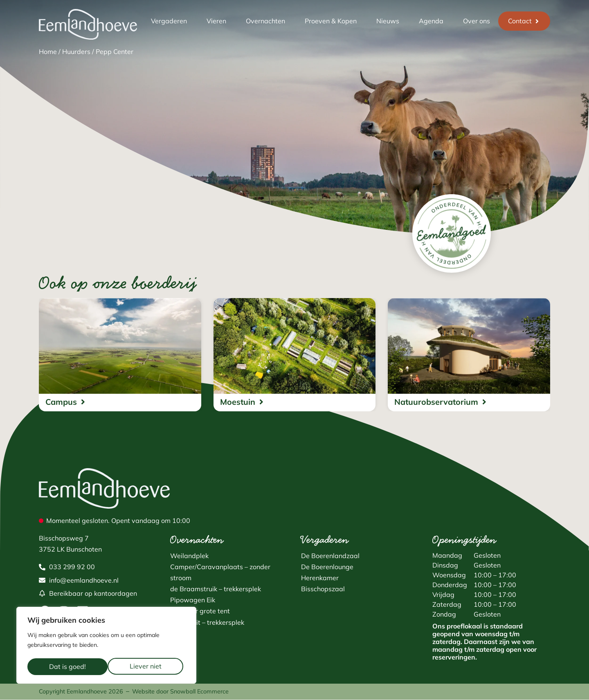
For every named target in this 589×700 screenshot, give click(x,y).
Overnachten (265, 21)
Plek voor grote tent (200, 611)
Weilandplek (189, 556)
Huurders (76, 52)
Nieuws (388, 21)
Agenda (431, 21)
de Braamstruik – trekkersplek (216, 589)
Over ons (477, 21)
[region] (106, 646)
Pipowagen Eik (193, 600)
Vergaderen (169, 21)
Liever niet (65, 666)
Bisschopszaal (323, 589)
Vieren (216, 21)
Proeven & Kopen (331, 21)
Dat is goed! (146, 666)
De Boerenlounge (327, 567)
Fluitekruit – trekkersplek (207, 623)
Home (48, 52)
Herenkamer (320, 578)
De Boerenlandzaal (330, 556)
